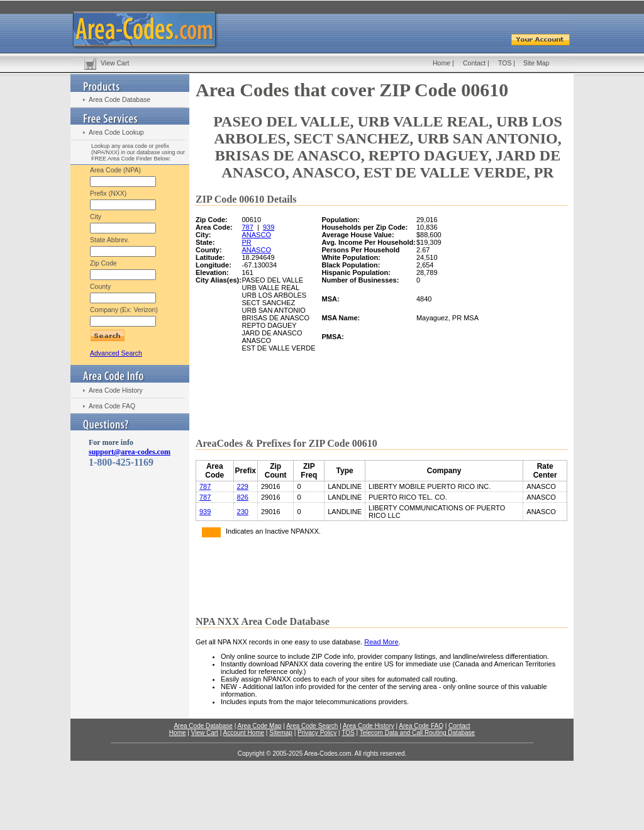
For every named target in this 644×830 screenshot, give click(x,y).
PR (247, 242)
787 (248, 227)
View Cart (115, 63)
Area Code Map (259, 726)
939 (269, 227)
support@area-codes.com (130, 452)
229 (243, 486)
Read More (381, 642)
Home (441, 63)
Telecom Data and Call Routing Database (417, 733)
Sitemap (281, 733)
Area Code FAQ (112, 406)
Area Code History (116, 390)
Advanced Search (116, 353)
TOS (505, 63)
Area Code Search (312, 726)
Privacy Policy (317, 733)
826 (243, 497)
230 (243, 512)
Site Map (536, 63)
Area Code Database (119, 99)
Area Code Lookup (116, 132)
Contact (474, 63)
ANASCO (257, 235)
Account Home (243, 733)
